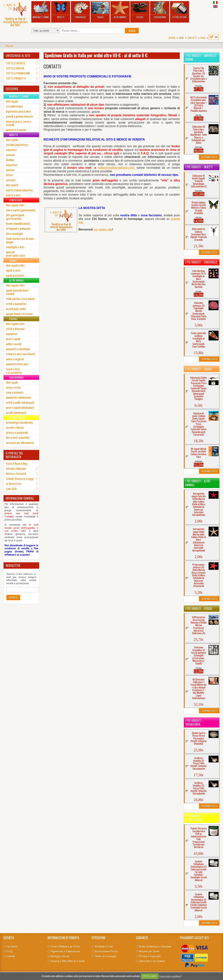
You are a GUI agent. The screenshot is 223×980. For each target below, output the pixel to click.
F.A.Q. (10, 951)
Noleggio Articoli (60, 956)
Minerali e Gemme (41, 10)
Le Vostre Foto (14, 484)
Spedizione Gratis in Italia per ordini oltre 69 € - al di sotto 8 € (96, 55)
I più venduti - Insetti (199, 167)
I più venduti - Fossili (199, 609)
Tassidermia (160, 10)
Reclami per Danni (149, 951)
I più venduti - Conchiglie (201, 262)
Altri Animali (120, 10)
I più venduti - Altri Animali (198, 483)
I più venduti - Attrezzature (194, 818)
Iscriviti (13, 597)
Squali (100, 10)
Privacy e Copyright (150, 956)
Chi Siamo (12, 946)
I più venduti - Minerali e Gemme (201, 57)
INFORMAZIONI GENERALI (20, 498)
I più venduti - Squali (199, 369)
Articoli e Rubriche (16, 468)
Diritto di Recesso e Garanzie (155, 946)
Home (181, 38)
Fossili (140, 10)
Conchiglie (80, 10)
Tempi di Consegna (106, 956)
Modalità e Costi (104, 946)
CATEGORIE (12, 89)
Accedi (172, 38)
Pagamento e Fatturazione (65, 951)
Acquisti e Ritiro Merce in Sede (68, 961)
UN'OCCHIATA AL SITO (18, 56)
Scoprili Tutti (209, 157)
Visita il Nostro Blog (17, 463)
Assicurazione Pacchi (106, 951)
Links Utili (11, 489)
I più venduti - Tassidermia (194, 722)
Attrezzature (180, 10)
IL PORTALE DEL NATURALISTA (14, 455)
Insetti (61, 10)
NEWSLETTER (13, 565)
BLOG (203, 38)
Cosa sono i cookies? (170, 976)
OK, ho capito (150, 976)
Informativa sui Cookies (152, 961)
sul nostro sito (103, 229)
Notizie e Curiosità (16, 473)
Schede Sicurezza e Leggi (20, 479)
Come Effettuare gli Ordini (65, 946)
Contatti (192, 38)
